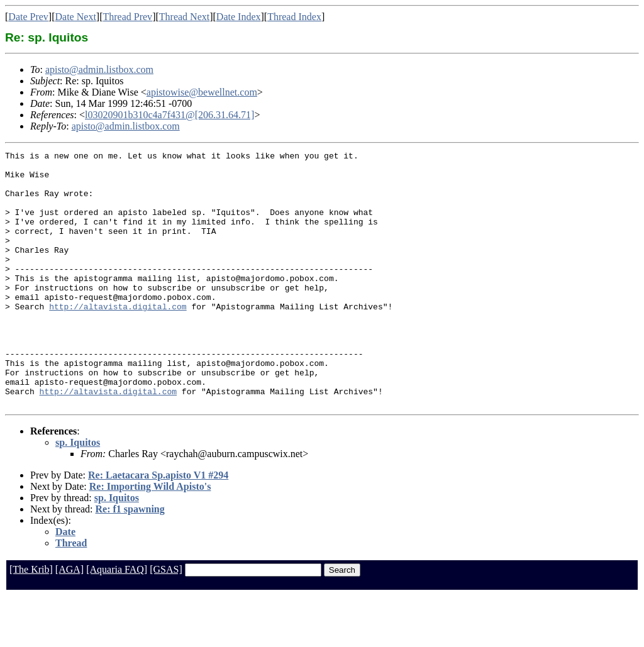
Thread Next (184, 17)
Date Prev (28, 17)
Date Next (76, 17)
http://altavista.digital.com (118, 338)
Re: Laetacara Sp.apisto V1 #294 (158, 526)
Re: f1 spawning (130, 560)
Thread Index (294, 17)
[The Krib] (31, 620)
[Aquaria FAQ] (117, 620)
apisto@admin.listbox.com (99, 69)
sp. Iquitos (78, 493)
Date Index (239, 17)
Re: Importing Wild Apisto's (150, 537)
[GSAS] (166, 620)
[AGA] (69, 620)
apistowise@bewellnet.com (202, 92)
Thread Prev (127, 17)
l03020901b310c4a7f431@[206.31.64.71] (169, 115)
